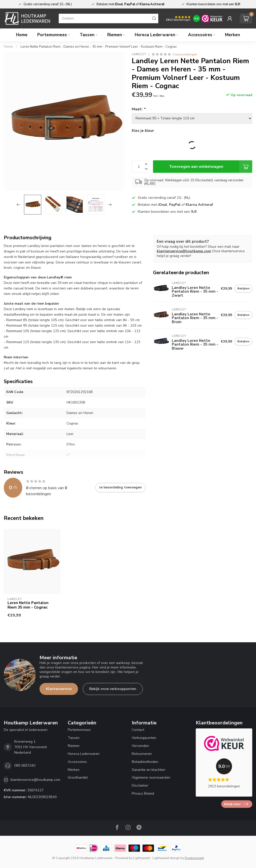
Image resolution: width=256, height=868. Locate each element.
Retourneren (142, 754)
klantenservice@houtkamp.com (184, 251)
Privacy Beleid (143, 793)
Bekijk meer (236, 804)
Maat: (138, 109)
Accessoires (200, 35)
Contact (138, 730)
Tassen (87, 35)
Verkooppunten (144, 738)
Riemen (115, 35)
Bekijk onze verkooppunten (113, 689)
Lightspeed (141, 858)
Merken (232, 35)
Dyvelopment (194, 858)
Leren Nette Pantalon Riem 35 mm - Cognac (28, 605)
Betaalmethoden (145, 762)
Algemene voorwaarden (151, 777)
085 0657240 (25, 765)
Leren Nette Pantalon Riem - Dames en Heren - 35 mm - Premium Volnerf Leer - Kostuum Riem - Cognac (99, 47)
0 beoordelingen (185, 54)
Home (22, 35)
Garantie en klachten (148, 770)
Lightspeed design (166, 858)
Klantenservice (59, 689)
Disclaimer (140, 785)
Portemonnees (52, 35)
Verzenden (140, 746)
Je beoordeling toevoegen (120, 487)
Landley (139, 54)
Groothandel (78, 777)
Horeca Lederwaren (155, 35)
